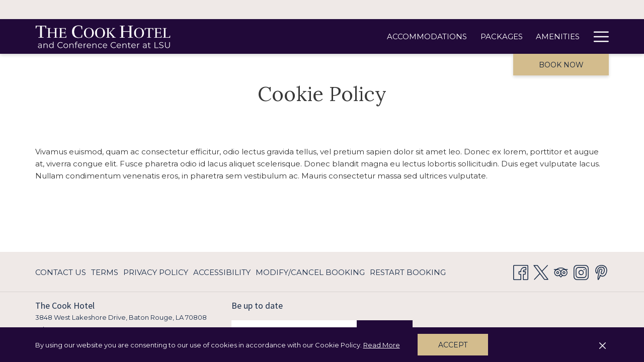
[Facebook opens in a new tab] (521, 271)
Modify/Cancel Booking (310, 272)
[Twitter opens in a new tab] (541, 271)
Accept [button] (453, 345)
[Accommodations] (290, 36)
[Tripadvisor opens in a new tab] (561, 271)
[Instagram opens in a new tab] (581, 271)
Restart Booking (408, 272)
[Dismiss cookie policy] (602, 345)
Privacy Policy (156, 272)
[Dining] (470, 36)
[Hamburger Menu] (597, 36)
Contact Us (61, 272)
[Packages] (364, 36)
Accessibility (222, 272)
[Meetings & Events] (539, 36)
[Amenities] (420, 36)
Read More (382, 345)
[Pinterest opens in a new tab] (601, 271)
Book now (561, 65)
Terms (105, 272)
